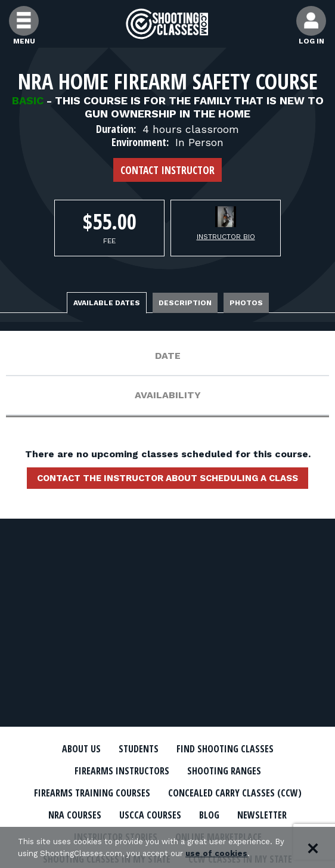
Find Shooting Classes (225, 749)
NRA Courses (75, 815)
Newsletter (262, 815)
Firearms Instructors (122, 771)
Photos (246, 303)
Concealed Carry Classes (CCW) (235, 793)
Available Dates (107, 303)
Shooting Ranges (224, 771)
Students (139, 749)
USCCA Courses (150, 815)
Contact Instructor (167, 170)
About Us (81, 749)
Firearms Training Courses (92, 793)
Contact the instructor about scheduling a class (167, 478)
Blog (209, 815)
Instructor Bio (226, 237)
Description (185, 303)
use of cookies (216, 853)
